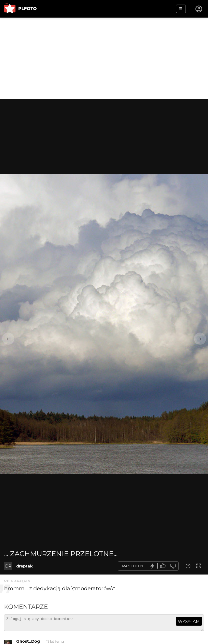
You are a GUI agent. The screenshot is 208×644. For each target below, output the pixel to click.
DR (8, 566)
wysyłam (189, 621)
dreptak (25, 566)
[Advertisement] (104, 58)
